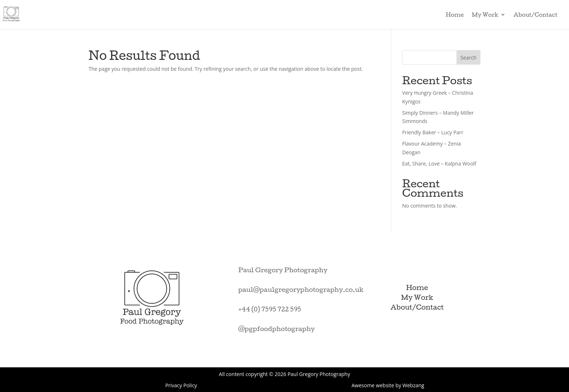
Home (455, 15)
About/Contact (535, 15)
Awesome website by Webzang (388, 385)
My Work (485, 15)
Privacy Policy (181, 385)
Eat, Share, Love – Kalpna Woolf (439, 164)
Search (468, 58)
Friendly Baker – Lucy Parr (433, 132)
